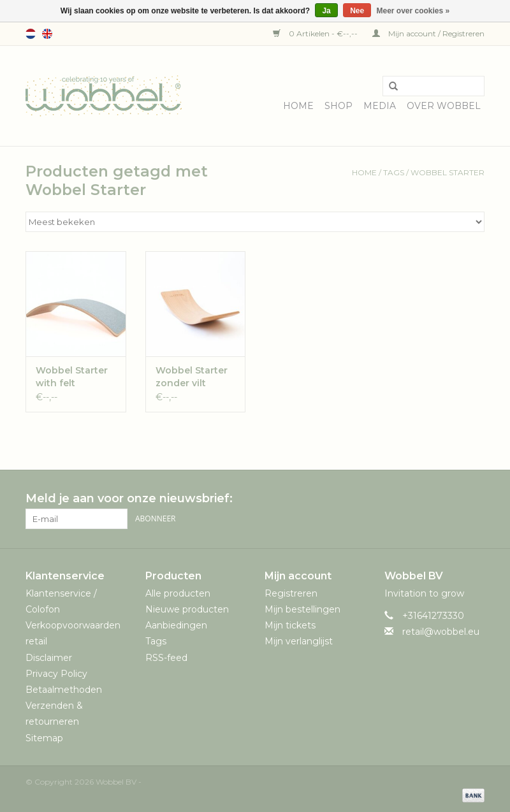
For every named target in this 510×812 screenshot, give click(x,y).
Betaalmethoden (64, 690)
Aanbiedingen (176, 625)
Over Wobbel (444, 106)
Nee (357, 11)
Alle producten (178, 593)
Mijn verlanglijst (299, 641)
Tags (394, 172)
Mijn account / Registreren (428, 33)
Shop (339, 106)
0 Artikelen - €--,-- (316, 33)
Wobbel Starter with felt (72, 377)
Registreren (291, 593)
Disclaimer (49, 658)
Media (380, 106)
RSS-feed (166, 658)
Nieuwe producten (187, 609)
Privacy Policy (56, 674)
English (47, 34)
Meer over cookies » (413, 11)
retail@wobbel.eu (441, 632)
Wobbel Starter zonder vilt (192, 377)
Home (298, 106)
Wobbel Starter (448, 172)
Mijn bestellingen (302, 609)
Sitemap (44, 738)
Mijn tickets (290, 625)
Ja (326, 11)
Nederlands (31, 34)
